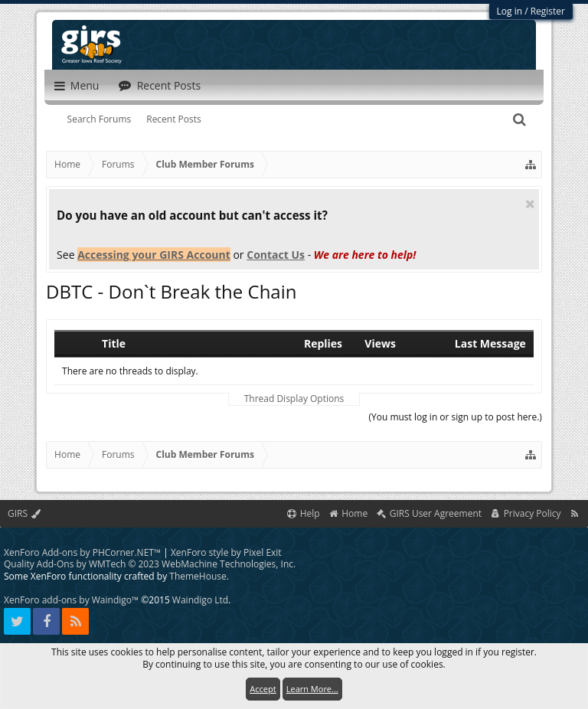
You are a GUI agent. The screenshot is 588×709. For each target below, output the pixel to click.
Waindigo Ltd (200, 600)
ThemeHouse (198, 576)
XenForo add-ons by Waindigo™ (71, 600)
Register (548, 11)
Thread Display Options (294, 399)
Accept (263, 689)
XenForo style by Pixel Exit (226, 552)
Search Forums (100, 119)
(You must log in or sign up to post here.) (455, 417)
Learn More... (312, 689)
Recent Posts (174, 119)
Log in (510, 11)
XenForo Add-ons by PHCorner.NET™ (82, 552)
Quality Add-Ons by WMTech (150, 564)
